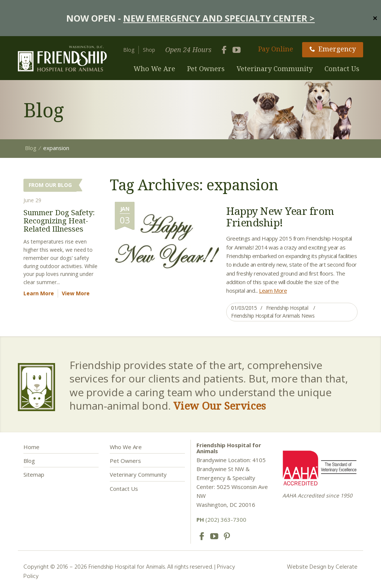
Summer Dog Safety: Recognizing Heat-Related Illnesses (59, 221)
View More (76, 293)
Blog (129, 50)
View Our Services (220, 406)
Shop (149, 50)
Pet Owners (206, 69)
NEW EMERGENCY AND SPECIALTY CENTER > (219, 18)
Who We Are (154, 69)
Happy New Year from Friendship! (280, 217)
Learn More (273, 290)
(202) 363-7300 (221, 519)
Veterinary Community (275, 69)
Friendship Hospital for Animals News (273, 316)
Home (31, 447)
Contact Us (342, 69)
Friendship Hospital (287, 308)
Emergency (333, 49)
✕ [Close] (375, 18)
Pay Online (276, 49)
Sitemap (34, 474)
